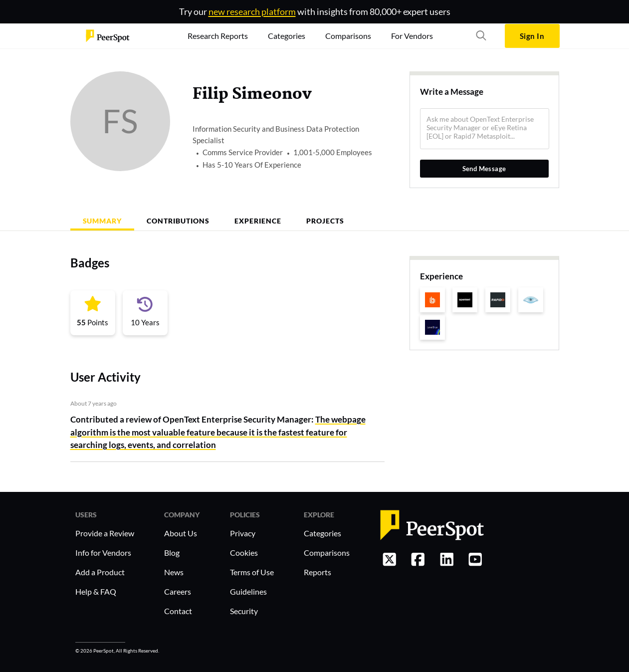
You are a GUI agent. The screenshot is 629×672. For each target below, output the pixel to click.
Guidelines (248, 591)
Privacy (243, 533)
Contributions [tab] (178, 221)
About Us (181, 533)
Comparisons (327, 553)
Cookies (244, 553)
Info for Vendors (103, 553)
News (174, 572)
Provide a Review (105, 533)
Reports (317, 572)
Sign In (532, 36)
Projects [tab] (325, 221)
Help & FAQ (96, 591)
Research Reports (218, 36)
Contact (178, 611)
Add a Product (100, 572)
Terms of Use (252, 572)
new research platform (252, 11)
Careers (178, 591)
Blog (172, 553)
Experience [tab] (258, 221)
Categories (322, 533)
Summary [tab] (103, 221)
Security (244, 611)
